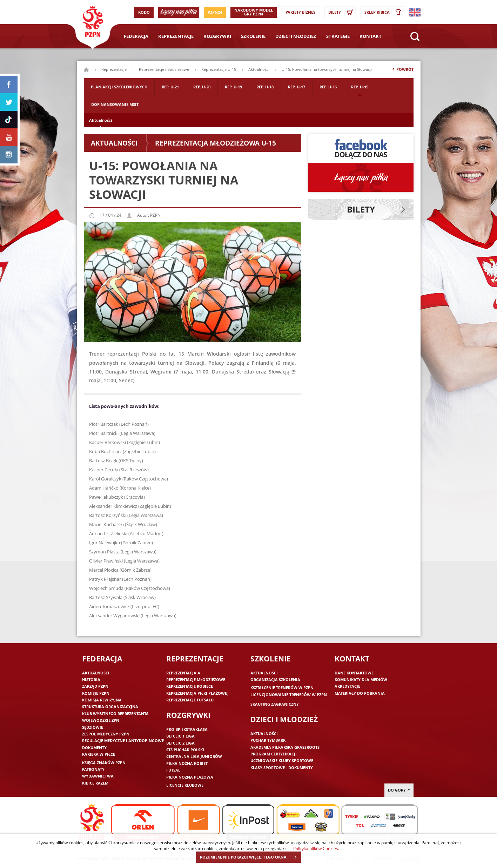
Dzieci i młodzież (296, 36)
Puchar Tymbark (268, 740)
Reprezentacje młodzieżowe (164, 69)
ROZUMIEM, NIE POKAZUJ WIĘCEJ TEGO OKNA (250, 857)
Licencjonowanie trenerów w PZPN (289, 695)
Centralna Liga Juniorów (194, 756)
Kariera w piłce (99, 754)
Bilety (342, 12)
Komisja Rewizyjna (102, 700)
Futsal (173, 770)
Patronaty (93, 769)
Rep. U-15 (360, 87)
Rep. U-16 (328, 87)
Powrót (402, 71)
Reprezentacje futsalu (190, 700)
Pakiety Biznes (300, 12)
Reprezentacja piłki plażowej (197, 693)
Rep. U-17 (297, 87)
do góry (399, 790)
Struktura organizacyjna (110, 706)
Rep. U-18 (265, 87)
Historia (91, 679)
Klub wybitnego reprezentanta (115, 714)
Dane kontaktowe (354, 673)
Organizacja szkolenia (275, 679)
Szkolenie (253, 36)
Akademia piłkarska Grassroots (285, 747)
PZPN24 (215, 12)
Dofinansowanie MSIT (115, 104)
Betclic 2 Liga (180, 743)
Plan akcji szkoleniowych (119, 87)
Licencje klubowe (185, 785)
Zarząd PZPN (95, 686)
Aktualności (100, 120)
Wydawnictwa (98, 776)
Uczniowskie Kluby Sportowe (282, 761)
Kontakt (371, 36)
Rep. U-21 (170, 87)
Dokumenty (94, 748)
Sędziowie (93, 727)
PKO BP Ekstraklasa (187, 729)
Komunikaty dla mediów (361, 679)
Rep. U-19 (233, 87)
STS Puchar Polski (185, 750)
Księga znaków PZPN (104, 763)
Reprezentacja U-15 (219, 69)
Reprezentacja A (183, 673)
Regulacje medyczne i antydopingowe (123, 741)
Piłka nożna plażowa (190, 777)
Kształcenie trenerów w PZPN (282, 688)
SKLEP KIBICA (384, 12)
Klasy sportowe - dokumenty (282, 768)
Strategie (338, 36)
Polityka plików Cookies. (316, 848)
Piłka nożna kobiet (187, 763)
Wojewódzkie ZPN (101, 720)
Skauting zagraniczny (275, 704)
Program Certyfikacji (274, 754)
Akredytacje (347, 686)
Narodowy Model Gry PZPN (254, 12)
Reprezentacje (176, 36)
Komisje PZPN (96, 693)
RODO (144, 12)
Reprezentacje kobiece (190, 686)
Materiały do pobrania (360, 693)
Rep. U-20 (202, 87)
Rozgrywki (217, 36)
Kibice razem (95, 783)
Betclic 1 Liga (180, 736)
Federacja (136, 36)
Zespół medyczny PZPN (106, 734)
